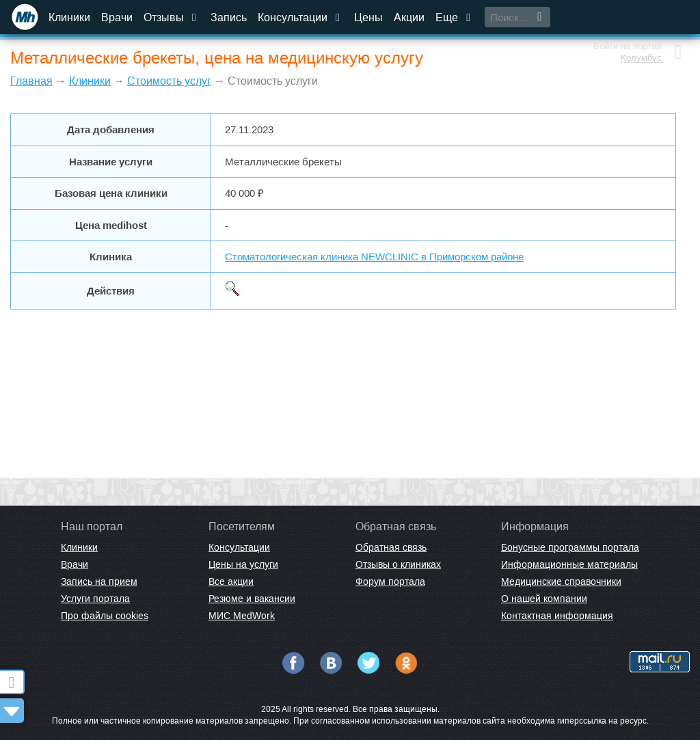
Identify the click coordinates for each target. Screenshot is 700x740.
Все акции (231, 581)
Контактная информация (557, 616)
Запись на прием (99, 581)
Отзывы (172, 17)
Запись (229, 17)
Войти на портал (626, 12)
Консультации (300, 17)
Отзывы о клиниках (398, 564)
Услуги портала (95, 599)
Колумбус (640, 24)
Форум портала (390, 581)
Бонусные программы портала (570, 547)
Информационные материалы (569, 564)
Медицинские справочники (561, 581)
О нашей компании (544, 599)
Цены (368, 17)
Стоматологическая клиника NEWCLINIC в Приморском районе (374, 257)
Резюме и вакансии (252, 599)
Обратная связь (391, 547)
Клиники (69, 17)
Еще (455, 17)
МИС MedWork (242, 616)
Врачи (117, 17)
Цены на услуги (243, 564)
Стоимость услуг (169, 81)
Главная (31, 81)
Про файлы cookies (105, 616)
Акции (409, 17)
